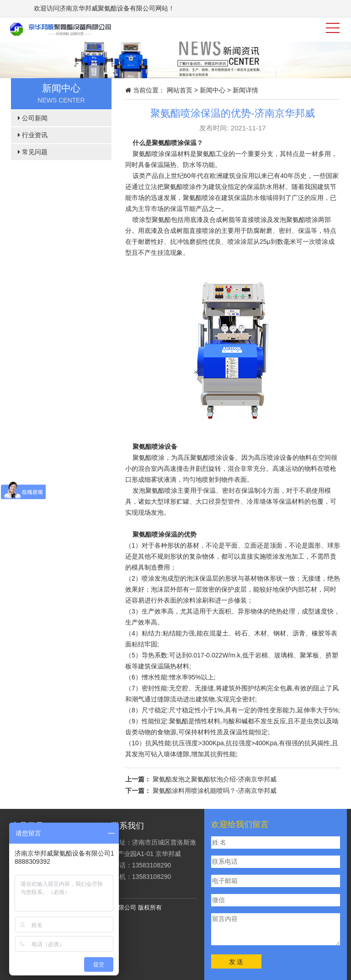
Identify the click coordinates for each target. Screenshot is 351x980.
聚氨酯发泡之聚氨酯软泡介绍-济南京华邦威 (215, 779)
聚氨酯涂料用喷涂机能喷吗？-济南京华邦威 (215, 791)
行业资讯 (33, 135)
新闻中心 (213, 90)
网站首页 (180, 90)
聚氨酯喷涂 (168, 143)
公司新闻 (33, 118)
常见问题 (33, 152)
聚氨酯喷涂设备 (155, 447)
